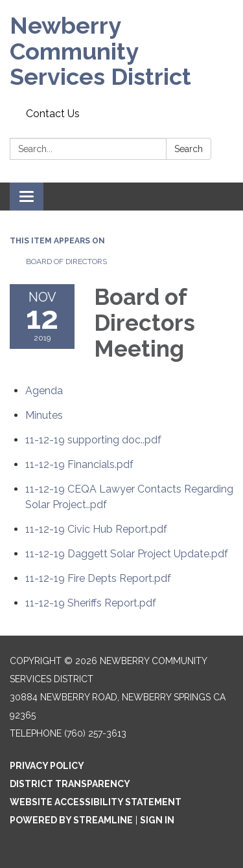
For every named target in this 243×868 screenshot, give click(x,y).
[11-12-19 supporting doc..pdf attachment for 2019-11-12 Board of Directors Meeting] (93, 440)
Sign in (157, 820)
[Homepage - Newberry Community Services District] (121, 51)
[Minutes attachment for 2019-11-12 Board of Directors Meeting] (44, 415)
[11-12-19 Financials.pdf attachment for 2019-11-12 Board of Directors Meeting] (79, 464)
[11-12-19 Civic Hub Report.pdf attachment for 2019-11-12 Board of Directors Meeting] (96, 529)
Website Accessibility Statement (96, 802)
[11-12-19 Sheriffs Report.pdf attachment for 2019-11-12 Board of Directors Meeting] (91, 603)
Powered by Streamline (71, 820)
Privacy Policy (47, 766)
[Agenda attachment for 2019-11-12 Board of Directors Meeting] (44, 391)
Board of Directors (66, 262)
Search (189, 149)
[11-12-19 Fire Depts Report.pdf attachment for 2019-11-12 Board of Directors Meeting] (98, 578)
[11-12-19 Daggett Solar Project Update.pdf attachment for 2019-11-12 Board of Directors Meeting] (127, 554)
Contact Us (53, 114)
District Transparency (70, 784)
